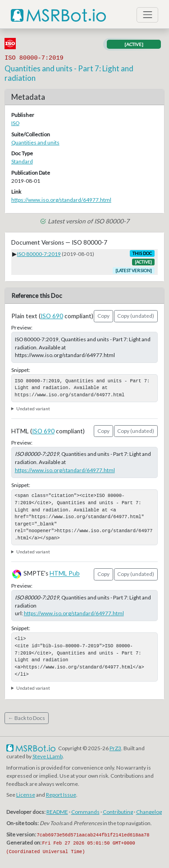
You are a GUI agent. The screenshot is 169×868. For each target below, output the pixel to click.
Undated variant (33, 408)
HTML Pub (65, 574)
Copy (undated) (136, 316)
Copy (103, 316)
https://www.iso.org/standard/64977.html (61, 200)
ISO (15, 123)
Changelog (149, 812)
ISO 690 (52, 316)
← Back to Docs (27, 718)
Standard (22, 161)
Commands (85, 812)
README (57, 812)
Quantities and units (35, 142)
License (26, 795)
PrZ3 (115, 748)
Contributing (118, 812)
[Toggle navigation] (147, 15)
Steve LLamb (48, 756)
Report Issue (61, 795)
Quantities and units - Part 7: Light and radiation (69, 73)
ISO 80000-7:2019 (39, 254)
